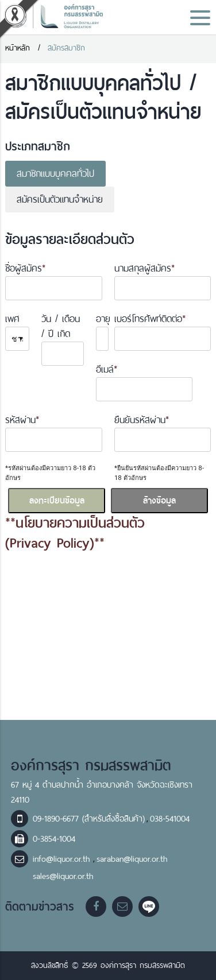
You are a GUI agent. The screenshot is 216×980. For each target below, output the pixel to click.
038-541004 (170, 819)
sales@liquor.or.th (63, 876)
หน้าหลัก (18, 48)
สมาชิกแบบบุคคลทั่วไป (55, 174)
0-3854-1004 (54, 839)
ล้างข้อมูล (159, 501)
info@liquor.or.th (63, 859)
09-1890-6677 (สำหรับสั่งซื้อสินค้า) (89, 819)
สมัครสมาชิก (66, 48)
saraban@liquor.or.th (132, 859)
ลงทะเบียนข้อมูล (57, 501)
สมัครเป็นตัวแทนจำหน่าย (60, 200)
